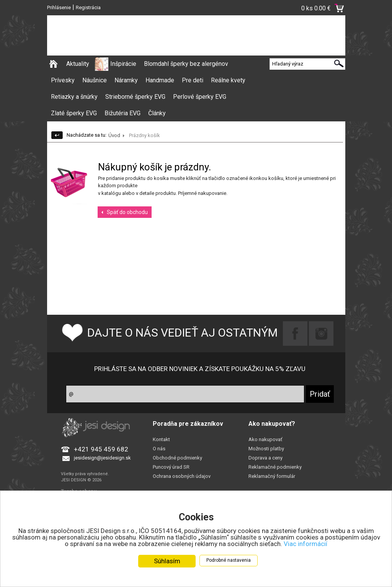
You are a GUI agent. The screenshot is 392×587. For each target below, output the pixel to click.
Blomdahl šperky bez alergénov (186, 64)
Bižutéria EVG (122, 113)
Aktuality (78, 64)
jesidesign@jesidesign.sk (102, 458)
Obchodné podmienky (177, 458)
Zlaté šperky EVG (74, 113)
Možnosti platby (266, 449)
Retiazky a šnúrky (74, 97)
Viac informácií (305, 544)
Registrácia (88, 7)
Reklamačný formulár (272, 476)
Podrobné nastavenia (229, 561)
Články (157, 113)
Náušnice (95, 80)
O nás (159, 449)
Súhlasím (167, 561)
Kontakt (161, 439)
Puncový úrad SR (171, 467)
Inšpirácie (123, 64)
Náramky (126, 80)
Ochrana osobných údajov (182, 476)
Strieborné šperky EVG (135, 97)
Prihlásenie (59, 7)
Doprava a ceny (265, 458)
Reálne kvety (228, 80)
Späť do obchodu (127, 212)
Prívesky (63, 80)
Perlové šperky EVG (200, 97)
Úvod (114, 135)
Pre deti (193, 80)
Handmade (160, 80)
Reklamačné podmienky (275, 467)
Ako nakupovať (265, 439)
